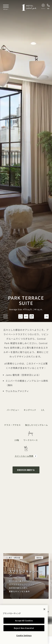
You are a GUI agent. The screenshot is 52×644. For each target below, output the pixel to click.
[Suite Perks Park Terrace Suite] (26, 452)
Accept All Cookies (24, 621)
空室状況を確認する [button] (26, 470)
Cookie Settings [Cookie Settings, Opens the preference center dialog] (24, 635)
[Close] (44, 609)
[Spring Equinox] (26, 576)
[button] (6, 316)
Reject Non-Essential (24, 628)
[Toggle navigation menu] (6, 7)
